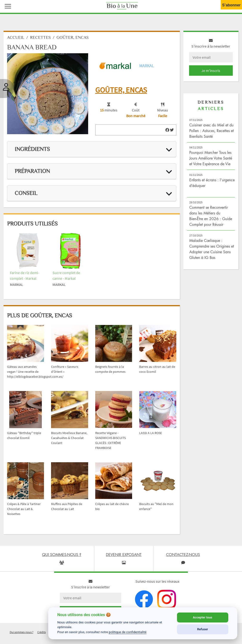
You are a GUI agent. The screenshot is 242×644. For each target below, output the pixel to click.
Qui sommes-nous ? (22, 632)
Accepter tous (203, 617)
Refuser (203, 629)
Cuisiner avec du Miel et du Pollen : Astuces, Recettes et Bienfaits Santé (212, 131)
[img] (167, 130)
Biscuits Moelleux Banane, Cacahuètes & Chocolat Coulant (69, 438)
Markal (147, 66)
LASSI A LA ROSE (151, 433)
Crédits (42, 632)
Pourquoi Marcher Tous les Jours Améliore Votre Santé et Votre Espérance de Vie (211, 158)
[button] (7, 6)
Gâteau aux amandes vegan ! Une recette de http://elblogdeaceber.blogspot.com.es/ (35, 372)
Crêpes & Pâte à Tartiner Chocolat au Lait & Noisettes (24, 509)
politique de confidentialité (128, 632)
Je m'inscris (211, 71)
